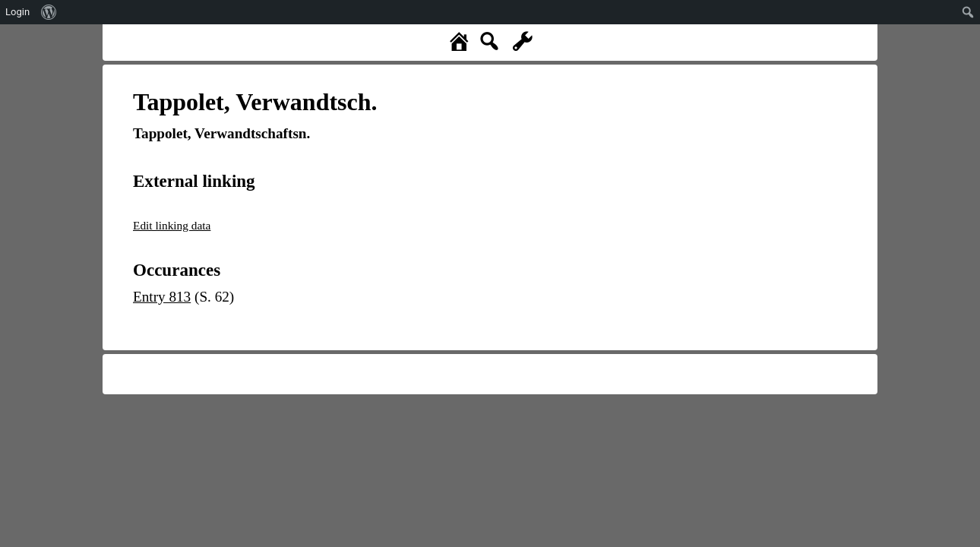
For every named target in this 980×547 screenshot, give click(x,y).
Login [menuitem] (17, 12)
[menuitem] (49, 12)
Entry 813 (162, 297)
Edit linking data (172, 225)
